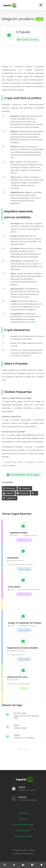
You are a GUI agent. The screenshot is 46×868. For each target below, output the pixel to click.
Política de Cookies (23, 836)
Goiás (24, 728)
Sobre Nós (23, 813)
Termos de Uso (23, 830)
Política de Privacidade (23, 825)
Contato (23, 819)
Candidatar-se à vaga (28, 40)
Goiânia (32, 322)
